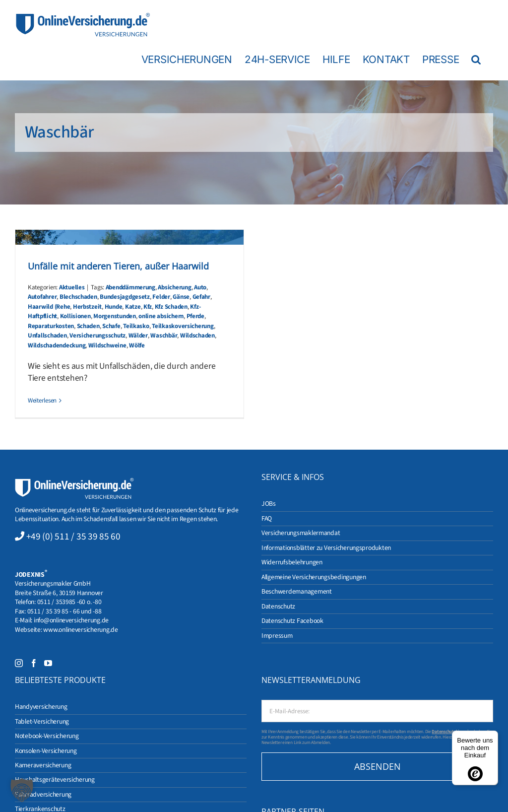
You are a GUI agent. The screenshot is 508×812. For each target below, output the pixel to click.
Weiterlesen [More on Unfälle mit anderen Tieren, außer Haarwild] (42, 401)
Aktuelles (72, 287)
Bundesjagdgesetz (125, 297)
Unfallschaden (47, 336)
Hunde (114, 307)
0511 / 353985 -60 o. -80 (69, 602)
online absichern (161, 316)
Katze (133, 307)
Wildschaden (197, 336)
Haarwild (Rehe (49, 307)
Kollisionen (75, 316)
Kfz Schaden (171, 307)
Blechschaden (78, 297)
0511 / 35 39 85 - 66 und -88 (64, 611)
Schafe (111, 326)
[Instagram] (19, 663)
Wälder (138, 336)
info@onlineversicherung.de (71, 620)
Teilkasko (136, 326)
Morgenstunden (115, 316)
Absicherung (174, 287)
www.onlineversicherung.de (80, 630)
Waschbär (164, 336)
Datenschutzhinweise (452, 732)
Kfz (148, 307)
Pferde (195, 316)
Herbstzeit (87, 307)
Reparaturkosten (51, 326)
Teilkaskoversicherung (183, 326)
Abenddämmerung (130, 287)
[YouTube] (48, 663)
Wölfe (137, 345)
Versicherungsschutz (97, 336)
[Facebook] (34, 663)
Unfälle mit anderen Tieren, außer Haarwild (118, 266)
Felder (161, 297)
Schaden (88, 326)
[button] (476, 59)
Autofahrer (42, 297)
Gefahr (201, 297)
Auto (200, 287)
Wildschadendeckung (57, 345)
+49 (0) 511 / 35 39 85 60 (73, 537)
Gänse (181, 297)
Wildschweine (107, 345)
